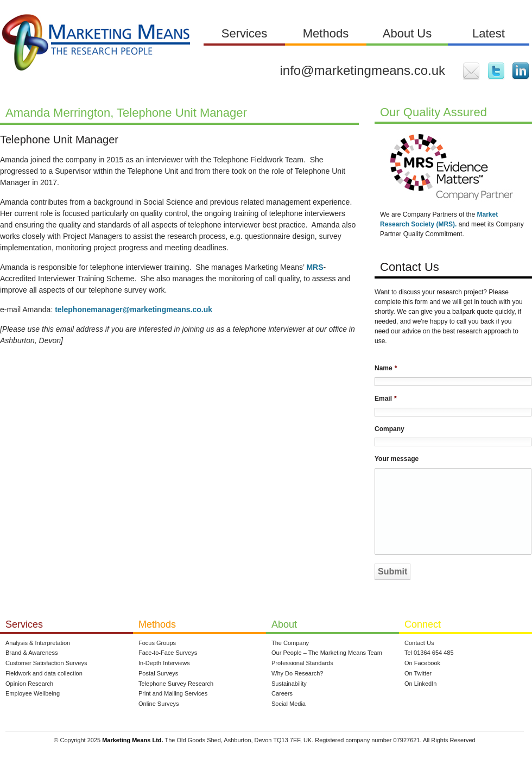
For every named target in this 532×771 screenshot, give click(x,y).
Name (386, 368)
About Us (407, 33)
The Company (290, 643)
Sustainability (289, 684)
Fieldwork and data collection (44, 673)
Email (386, 399)
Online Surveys (159, 704)
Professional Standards (302, 663)
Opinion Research (29, 684)
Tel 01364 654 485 (429, 653)
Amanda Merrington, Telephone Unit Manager (126, 113)
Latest (489, 33)
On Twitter (418, 673)
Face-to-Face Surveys (168, 653)
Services (244, 33)
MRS (315, 267)
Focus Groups (157, 643)
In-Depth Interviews (164, 663)
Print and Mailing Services (173, 693)
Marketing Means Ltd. (132, 740)
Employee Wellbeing (33, 693)
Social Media (289, 704)
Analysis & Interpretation (38, 643)
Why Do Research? (297, 673)
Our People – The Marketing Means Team (327, 653)
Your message (397, 459)
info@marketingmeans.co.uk (363, 70)
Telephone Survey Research (176, 684)
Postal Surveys (158, 673)
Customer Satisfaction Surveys (46, 663)
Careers (282, 693)
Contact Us (419, 643)
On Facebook (422, 663)
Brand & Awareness (31, 653)
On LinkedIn (420, 684)
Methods (326, 33)
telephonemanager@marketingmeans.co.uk (134, 309)
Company (389, 429)
